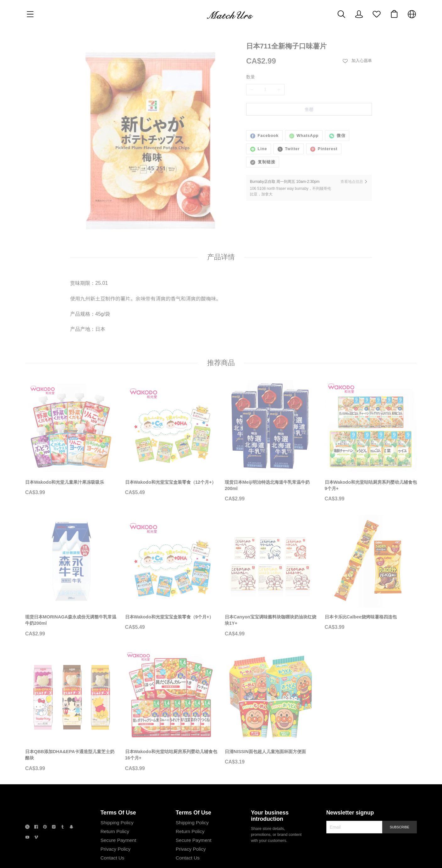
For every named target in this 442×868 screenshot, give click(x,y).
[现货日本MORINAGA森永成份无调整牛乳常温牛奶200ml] (71, 589)
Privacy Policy (115, 841)
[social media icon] (27, 820)
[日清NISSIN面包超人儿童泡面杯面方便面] (271, 720)
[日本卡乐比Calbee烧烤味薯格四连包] (371, 585)
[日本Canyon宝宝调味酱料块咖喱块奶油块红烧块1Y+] (271, 589)
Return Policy (114, 823)
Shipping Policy (116, 815)
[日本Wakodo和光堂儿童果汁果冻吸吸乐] (71, 450)
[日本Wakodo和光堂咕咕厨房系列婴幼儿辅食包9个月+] (371, 454)
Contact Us (112, 850)
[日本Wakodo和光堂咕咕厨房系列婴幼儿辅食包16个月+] (171, 723)
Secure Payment (118, 832)
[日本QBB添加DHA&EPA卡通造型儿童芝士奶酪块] (71, 723)
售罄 (309, 110)
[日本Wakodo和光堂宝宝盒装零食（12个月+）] (171, 450)
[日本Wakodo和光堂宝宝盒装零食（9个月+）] (171, 585)
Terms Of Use (117, 805)
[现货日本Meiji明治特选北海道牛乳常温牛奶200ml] (271, 454)
